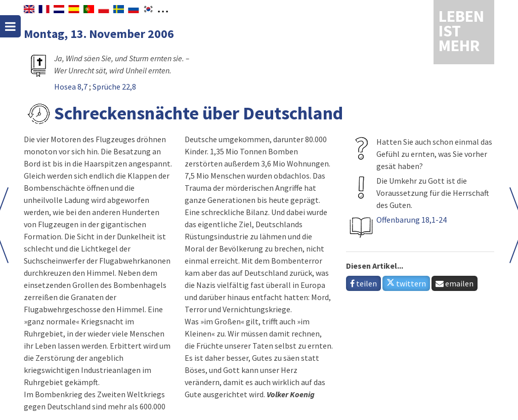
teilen (363, 283)
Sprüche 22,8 (114, 87)
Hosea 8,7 (72, 87)
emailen (455, 283)
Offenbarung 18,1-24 (412, 220)
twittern (406, 283)
